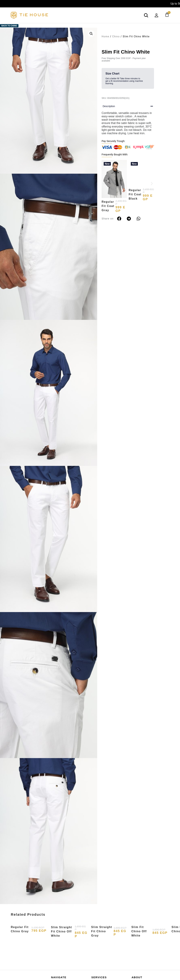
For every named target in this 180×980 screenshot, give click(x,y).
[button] (91, 34)
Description (109, 106)
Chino (116, 36)
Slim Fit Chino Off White (139, 931)
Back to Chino (9, 26)
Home (105, 36)
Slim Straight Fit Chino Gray (102, 931)
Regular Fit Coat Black (135, 206)
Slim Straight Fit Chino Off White (61, 931)
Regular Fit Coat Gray (108, 206)
